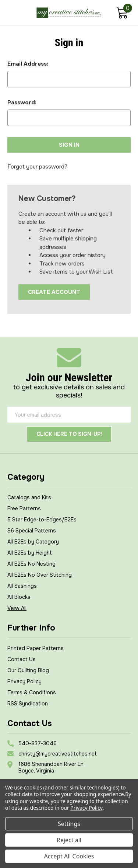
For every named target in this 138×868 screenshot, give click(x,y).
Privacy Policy (24, 681)
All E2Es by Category (33, 542)
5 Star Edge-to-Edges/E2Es (42, 520)
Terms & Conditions (32, 692)
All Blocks (19, 597)
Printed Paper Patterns (36, 648)
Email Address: (28, 64)
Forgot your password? (37, 167)
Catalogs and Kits (29, 497)
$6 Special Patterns (32, 531)
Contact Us (22, 659)
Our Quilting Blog (28, 670)
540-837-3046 (38, 743)
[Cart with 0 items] (122, 14)
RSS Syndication (28, 704)
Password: (22, 103)
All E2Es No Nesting (31, 564)
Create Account (54, 292)
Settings (69, 824)
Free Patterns (24, 508)
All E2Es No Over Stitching (40, 575)
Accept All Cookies (69, 856)
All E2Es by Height (30, 553)
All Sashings (22, 586)
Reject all (69, 840)
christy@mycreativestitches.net (58, 754)
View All (17, 608)
